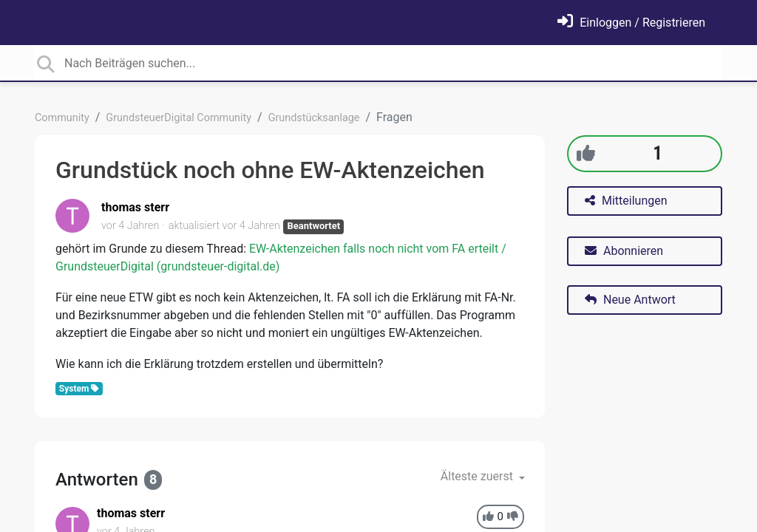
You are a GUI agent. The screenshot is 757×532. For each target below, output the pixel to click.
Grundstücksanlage (314, 118)
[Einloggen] (631, 23)
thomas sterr (135, 207)
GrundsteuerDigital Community (179, 118)
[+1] (586, 153)
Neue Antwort (630, 300)
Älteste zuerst (478, 476)
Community (62, 118)
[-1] (513, 517)
